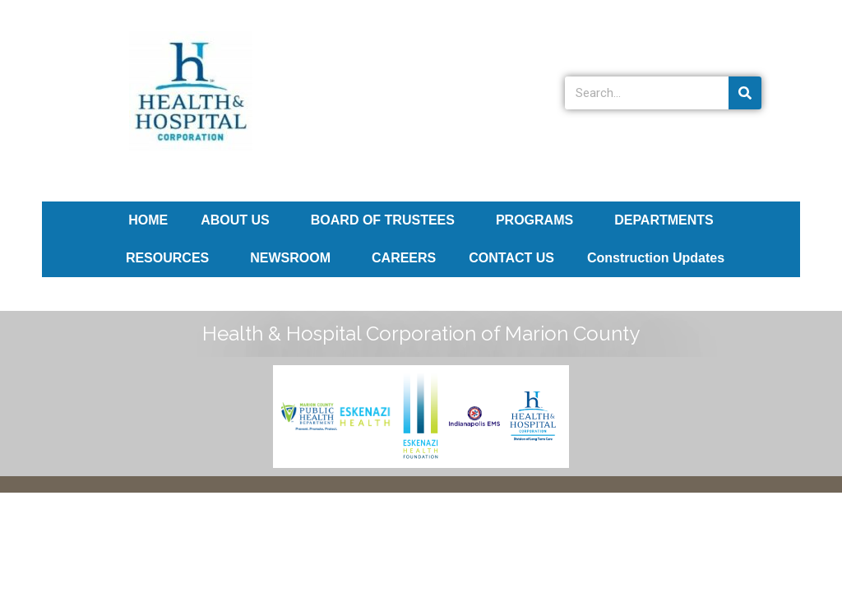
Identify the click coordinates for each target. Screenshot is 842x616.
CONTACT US (511, 258)
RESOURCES (171, 258)
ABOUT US (239, 220)
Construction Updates (656, 258)
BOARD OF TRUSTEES (387, 220)
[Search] (745, 93)
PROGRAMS (539, 220)
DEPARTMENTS (668, 220)
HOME (148, 220)
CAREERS (404, 258)
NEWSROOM (294, 258)
